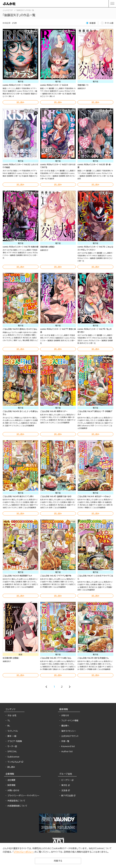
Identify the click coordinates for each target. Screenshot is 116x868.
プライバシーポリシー (24, 852)
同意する (58, 861)
